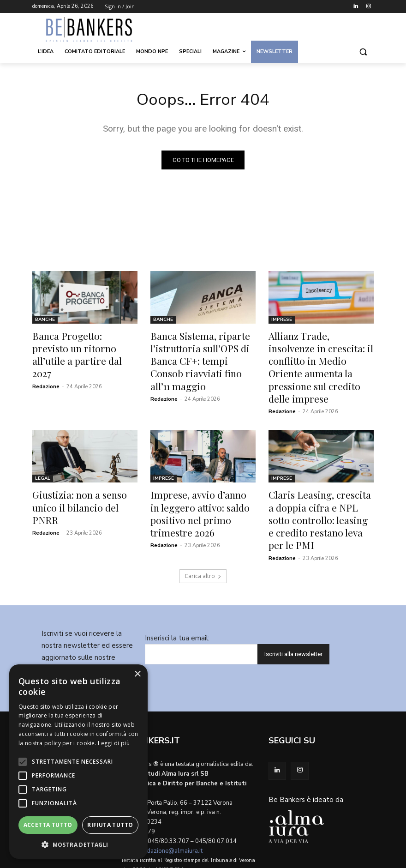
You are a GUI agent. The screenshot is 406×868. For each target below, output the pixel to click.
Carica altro (203, 531)
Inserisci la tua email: (177, 593)
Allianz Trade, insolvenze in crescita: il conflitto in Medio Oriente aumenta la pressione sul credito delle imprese (318, 357)
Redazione (46, 369)
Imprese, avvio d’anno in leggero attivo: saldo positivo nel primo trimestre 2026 (200, 482)
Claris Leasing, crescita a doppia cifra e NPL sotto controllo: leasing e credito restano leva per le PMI (316, 487)
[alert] (78, 762)
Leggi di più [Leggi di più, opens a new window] (114, 743)
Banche (45, 321)
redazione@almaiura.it (172, 806)
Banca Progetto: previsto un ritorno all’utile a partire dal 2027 (82, 347)
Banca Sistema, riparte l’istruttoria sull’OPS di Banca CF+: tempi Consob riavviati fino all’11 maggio (202, 352)
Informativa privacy (94, 649)
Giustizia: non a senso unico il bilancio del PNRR (84, 476)
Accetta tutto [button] (48, 825)
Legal (43, 456)
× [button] (137, 674)
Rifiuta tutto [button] (110, 825)
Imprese (282, 321)
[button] (363, 52)
